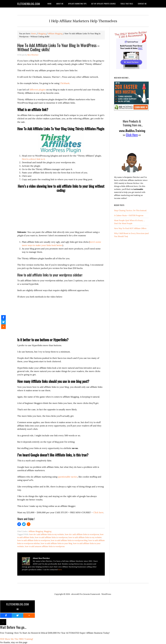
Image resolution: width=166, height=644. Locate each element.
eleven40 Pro (77, 594)
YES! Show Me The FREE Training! (17, 639)
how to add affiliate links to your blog (56, 543)
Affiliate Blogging (36, 531)
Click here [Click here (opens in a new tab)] (98, 512)
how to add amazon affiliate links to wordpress (45, 546)
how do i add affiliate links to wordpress (82, 534)
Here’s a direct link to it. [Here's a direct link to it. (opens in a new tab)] (34, 159)
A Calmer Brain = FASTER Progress (129, 215)
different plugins (38, 90)
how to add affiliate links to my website (85, 537)
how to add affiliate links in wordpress (51, 537)
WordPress (106, 594)
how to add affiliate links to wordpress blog (69, 540)
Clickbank (65, 83)
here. (60, 570)
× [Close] (3, 622)
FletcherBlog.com (29, 4)
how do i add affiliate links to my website (47, 534)
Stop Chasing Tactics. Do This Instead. (130, 210)
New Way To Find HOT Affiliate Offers (130, 228)
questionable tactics (68, 477)
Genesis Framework (92, 594)
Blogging (48, 531)
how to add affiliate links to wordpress (34, 540)
